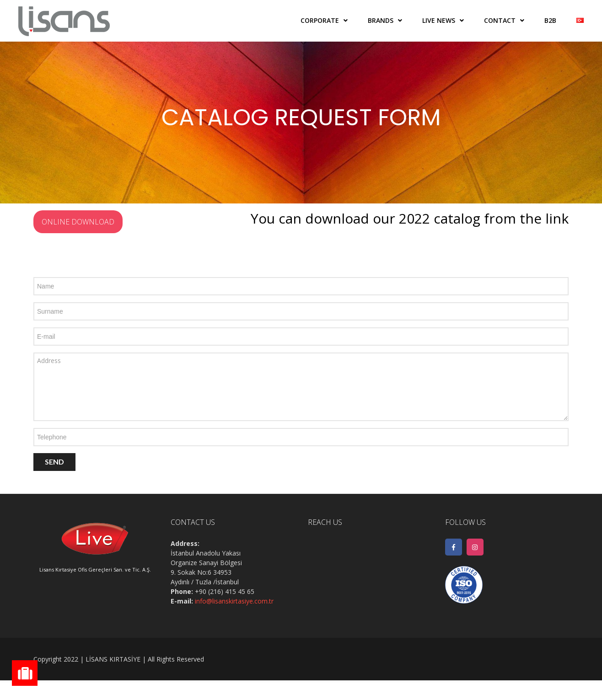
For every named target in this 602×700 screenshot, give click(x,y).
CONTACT (500, 20)
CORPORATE (320, 20)
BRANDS (381, 20)
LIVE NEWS (439, 20)
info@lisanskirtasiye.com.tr (234, 601)
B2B (550, 20)
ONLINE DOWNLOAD (78, 222)
